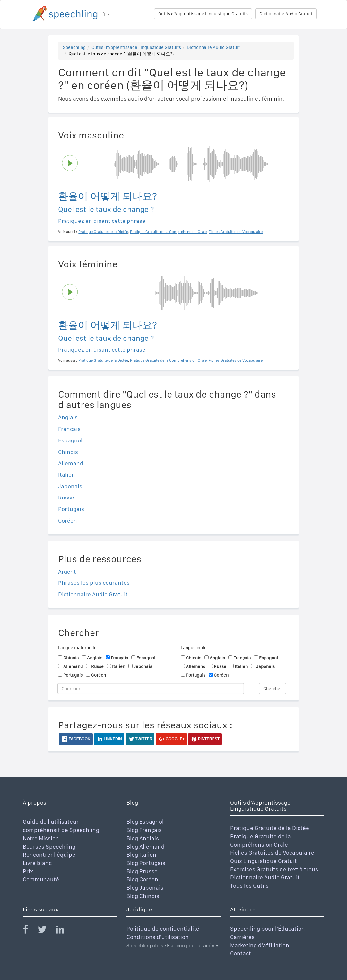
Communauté (41, 879)
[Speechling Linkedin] (64, 931)
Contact (241, 953)
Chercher (273, 689)
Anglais (68, 417)
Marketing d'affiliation (260, 945)
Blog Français (144, 830)
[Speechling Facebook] (30, 931)
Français (69, 429)
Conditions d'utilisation (158, 937)
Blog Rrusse (142, 871)
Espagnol (70, 440)
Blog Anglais (143, 838)
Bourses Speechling (49, 846)
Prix (28, 871)
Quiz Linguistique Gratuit (264, 861)
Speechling (74, 47)
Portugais (71, 509)
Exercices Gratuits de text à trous (274, 869)
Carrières (242, 937)
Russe (66, 497)
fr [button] (106, 14)
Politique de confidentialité (163, 929)
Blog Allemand (146, 846)
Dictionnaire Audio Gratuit (286, 14)
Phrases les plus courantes (94, 583)
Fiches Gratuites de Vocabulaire (272, 853)
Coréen (68, 520)
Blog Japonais (145, 888)
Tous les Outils (249, 886)
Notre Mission (41, 838)
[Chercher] (151, 689)
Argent (67, 571)
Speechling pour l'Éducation (268, 929)
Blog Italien (141, 854)
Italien (67, 475)
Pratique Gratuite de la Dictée (270, 828)
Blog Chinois (143, 896)
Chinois (68, 452)
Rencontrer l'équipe (49, 854)
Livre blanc (37, 863)
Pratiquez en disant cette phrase (102, 221)
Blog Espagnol (145, 821)
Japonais (70, 486)
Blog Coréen (142, 879)
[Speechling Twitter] (46, 931)
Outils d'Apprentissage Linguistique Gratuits (203, 14)
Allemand (71, 463)
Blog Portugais (146, 863)
